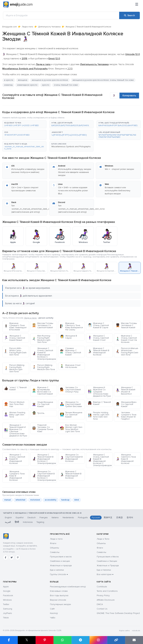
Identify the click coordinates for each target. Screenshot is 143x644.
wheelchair (20, 500)
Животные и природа (61, 566)
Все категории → (105, 574)
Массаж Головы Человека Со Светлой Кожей (43, 325)
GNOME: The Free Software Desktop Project (118, 613)
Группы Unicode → (59, 574)
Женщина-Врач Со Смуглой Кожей (126, 404)
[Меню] (137, 5)
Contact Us (102, 609)
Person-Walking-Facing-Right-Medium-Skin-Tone (43, 367)
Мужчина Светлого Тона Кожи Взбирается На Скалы (71, 326)
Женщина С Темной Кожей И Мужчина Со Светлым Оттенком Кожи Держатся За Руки (16, 430)
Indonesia (28, 522)
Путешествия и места (61, 557)
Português (83, 518)
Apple (6, 587)
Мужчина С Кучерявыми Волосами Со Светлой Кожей (42, 391)
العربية (8, 522)
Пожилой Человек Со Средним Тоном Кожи (42, 428)
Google (7, 591)
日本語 (119, 518)
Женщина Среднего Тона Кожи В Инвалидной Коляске (14, 476)
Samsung (8, 609)
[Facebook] (5, 557)
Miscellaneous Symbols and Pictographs (71, 147)
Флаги (53, 543)
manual (7, 500)
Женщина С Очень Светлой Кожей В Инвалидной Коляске (15, 459)
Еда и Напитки (104, 570)
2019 (70, 69)
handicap (65, 500)
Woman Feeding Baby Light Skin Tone (15, 415)
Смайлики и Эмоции (107, 561)
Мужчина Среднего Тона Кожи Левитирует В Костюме (15, 326)
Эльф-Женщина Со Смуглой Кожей (42, 404)
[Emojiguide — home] (18, 5)
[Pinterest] (18, 557)
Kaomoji (54, 613)
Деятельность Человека (49, 27)
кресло (46, 85)
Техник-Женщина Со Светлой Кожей (71, 415)
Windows (7, 600)
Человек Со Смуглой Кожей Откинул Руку (70, 390)
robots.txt (136, 631)
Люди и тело (28, 27)
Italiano (55, 518)
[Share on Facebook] (9, 640)
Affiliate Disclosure (106, 600)
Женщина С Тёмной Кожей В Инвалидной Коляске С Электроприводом (44, 459)
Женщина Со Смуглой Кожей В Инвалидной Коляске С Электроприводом (44, 476)
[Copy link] (116, 640)
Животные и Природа (108, 566)
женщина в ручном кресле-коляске (50, 80)
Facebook (8, 595)
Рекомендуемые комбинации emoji (68, 587)
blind (77, 500)
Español (20, 518)
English (8, 518)
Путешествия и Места (108, 557)
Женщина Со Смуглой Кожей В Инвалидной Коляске (71, 458)
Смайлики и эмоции (60, 561)
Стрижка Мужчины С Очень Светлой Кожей (70, 352)
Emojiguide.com (10, 27)
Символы (55, 552)
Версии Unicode (58, 600)
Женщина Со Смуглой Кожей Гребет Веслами (71, 404)
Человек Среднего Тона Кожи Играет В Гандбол (126, 416)
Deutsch (32, 518)
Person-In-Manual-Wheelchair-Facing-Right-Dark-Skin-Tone (127, 352)
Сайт (52, 609)
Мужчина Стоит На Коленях (70, 366)
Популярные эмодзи (60, 604)
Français (44, 518)
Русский (96, 518)
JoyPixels (7, 613)
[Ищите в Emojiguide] (61, 15)
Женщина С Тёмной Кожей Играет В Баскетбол (125, 391)
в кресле (9, 80)
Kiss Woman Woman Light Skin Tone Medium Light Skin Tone (71, 428)
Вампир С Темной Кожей (99, 403)
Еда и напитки (57, 570)
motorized (35, 500)
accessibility (51, 500)
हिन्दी (17, 522)
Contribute (102, 587)
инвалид (8, 85)
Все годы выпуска (59, 595)
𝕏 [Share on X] (27, 640)
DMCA (100, 604)
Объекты (54, 548)
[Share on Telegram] (80, 640)
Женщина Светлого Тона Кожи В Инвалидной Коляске (126, 459)
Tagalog (40, 522)
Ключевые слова (59, 591)
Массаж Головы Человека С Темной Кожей (126, 325)
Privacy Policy (103, 595)
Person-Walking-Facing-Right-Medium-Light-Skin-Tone (14, 368)
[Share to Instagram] (98, 640)
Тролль (38, 413)
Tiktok (6, 618)
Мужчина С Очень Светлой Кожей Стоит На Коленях (126, 339)
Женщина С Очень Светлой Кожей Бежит (15, 338)
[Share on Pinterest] (45, 640)
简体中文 (108, 518)
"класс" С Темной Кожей (15, 388)
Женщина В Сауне (68, 337)
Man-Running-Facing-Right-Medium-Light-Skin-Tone (41, 339)
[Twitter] (12, 557)
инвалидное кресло (27, 85)
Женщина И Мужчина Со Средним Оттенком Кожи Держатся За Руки (99, 392)
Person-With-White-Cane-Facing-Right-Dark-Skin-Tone (15, 352)
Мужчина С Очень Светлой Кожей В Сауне (98, 325)
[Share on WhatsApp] (62, 640)
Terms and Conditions (107, 591)
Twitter (6, 604)
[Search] (129, 15)
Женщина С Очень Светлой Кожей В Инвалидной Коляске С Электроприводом (44, 354)
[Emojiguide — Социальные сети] (6, 536)
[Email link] (134, 640)
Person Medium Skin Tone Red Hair (14, 404)
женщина (23, 80)
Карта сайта (124, 631)
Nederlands (68, 518)
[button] (24, 124)
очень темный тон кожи (66, 85)
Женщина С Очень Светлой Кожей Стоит (98, 338)
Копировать (129, 96)
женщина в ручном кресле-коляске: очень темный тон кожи (103, 80)
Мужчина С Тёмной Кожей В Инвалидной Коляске (98, 352)
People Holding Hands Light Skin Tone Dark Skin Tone (98, 416)
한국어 (130, 518)
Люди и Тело (103, 539)
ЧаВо (53, 618)
